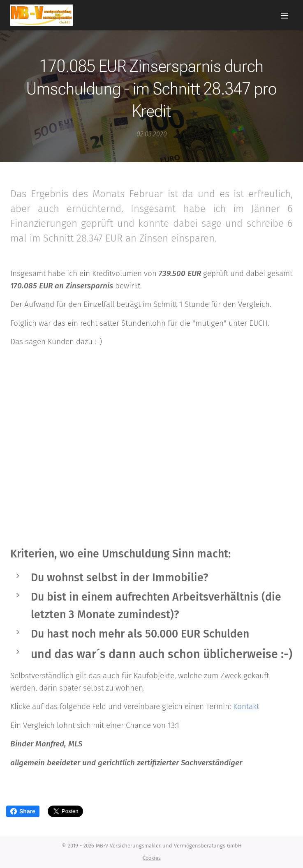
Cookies (152, 858)
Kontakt (246, 707)
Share (23, 811)
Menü (284, 16)
